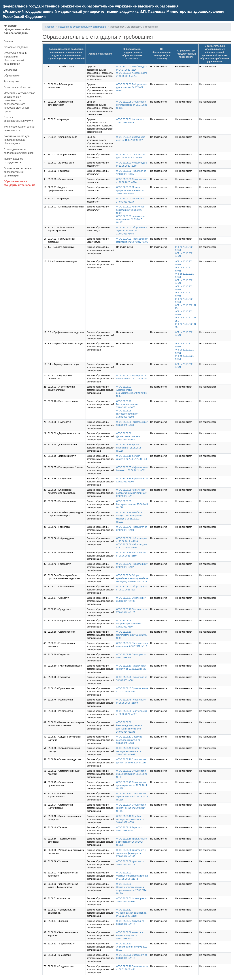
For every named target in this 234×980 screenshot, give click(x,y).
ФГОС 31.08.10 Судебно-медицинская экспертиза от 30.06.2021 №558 (130, 819)
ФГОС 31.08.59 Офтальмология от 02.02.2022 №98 (132, 635)
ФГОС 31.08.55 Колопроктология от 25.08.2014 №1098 (132, 504)
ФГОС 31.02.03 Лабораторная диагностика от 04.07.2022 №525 (131, 87)
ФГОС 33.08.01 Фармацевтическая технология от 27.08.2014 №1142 (132, 876)
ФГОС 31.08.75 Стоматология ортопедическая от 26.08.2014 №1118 (132, 785)
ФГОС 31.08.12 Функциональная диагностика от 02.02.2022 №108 (131, 913)
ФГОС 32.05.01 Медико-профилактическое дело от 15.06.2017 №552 (130, 190)
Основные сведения (16, 47)
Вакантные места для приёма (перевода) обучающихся (17, 140)
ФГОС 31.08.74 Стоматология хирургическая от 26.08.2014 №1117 (131, 808)
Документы (10, 70)
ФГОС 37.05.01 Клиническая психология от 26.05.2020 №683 (131, 210)
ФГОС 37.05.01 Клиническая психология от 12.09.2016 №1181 (131, 219)
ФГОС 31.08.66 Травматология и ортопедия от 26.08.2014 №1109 (132, 842)
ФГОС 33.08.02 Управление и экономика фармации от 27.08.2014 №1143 (131, 853)
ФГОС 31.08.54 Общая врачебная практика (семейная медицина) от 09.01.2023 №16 (132, 578)
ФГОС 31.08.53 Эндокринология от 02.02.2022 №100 (132, 947)
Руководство (11, 81)
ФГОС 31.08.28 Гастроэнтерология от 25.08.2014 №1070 (127, 404)
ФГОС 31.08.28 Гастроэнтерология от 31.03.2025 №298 (127, 414)
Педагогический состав (17, 87)
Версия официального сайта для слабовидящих (17, 29)
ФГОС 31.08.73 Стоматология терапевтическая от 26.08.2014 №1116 (132, 797)
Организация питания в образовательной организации (18, 172)
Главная (9, 41)
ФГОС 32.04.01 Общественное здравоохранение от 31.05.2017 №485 (132, 231)
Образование (12, 76)
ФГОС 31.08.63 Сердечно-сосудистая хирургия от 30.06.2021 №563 (130, 740)
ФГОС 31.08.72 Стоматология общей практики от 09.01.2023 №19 (132, 774)
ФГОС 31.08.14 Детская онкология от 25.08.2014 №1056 (129, 448)
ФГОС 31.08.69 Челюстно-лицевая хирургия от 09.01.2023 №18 (130, 935)
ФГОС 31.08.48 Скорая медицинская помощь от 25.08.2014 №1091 (129, 751)
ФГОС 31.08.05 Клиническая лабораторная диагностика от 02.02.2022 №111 (131, 493)
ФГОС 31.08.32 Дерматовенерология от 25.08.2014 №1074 (129, 436)
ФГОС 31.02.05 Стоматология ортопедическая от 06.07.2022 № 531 (132, 105)
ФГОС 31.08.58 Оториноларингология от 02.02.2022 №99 (129, 624)
